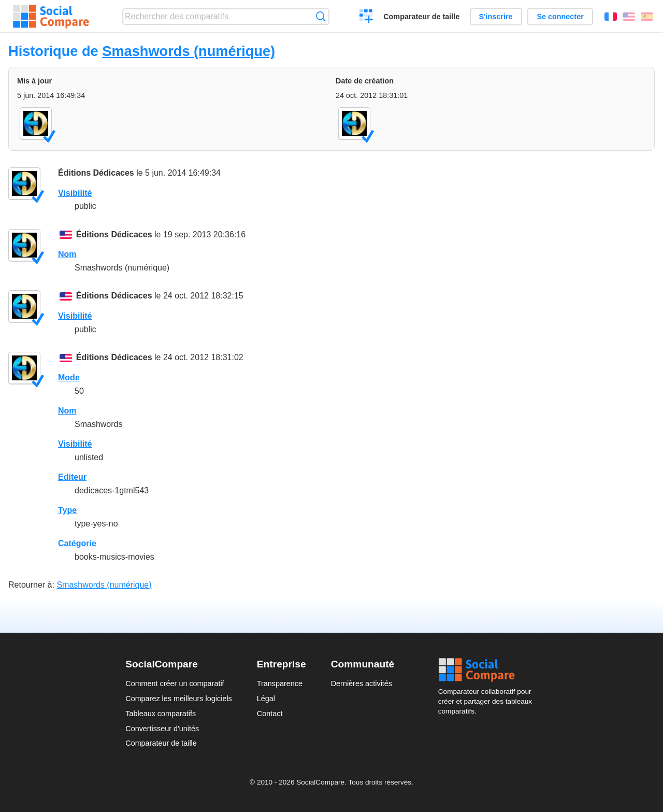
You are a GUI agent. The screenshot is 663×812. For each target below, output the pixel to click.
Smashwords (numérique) (189, 51)
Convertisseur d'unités (162, 729)
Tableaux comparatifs (161, 714)
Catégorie (77, 543)
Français (611, 17)
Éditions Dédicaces (96, 173)
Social (488, 670)
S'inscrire (496, 17)
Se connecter (560, 17)
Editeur (72, 477)
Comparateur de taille (421, 17)
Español (647, 17)
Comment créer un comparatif (175, 683)
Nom (67, 254)
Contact (270, 714)
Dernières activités (362, 683)
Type (67, 510)
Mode (69, 377)
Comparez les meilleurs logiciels (179, 699)
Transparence (280, 683)
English (629, 17)
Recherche (321, 16)
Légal (266, 699)
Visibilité (75, 193)
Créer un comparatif (366, 18)
